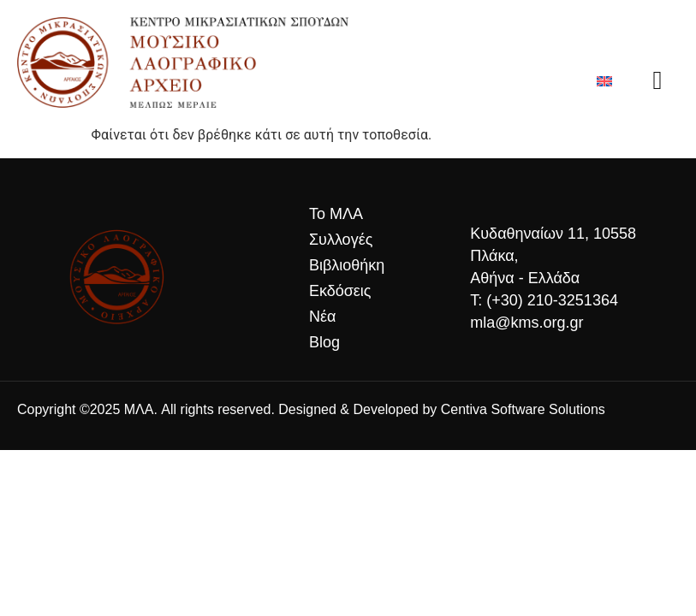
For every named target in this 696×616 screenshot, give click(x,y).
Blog (324, 342)
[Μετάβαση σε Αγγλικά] (604, 81)
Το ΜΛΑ (336, 214)
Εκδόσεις (340, 291)
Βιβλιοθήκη (347, 265)
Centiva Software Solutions (523, 409)
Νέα (322, 317)
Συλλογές (345, 240)
